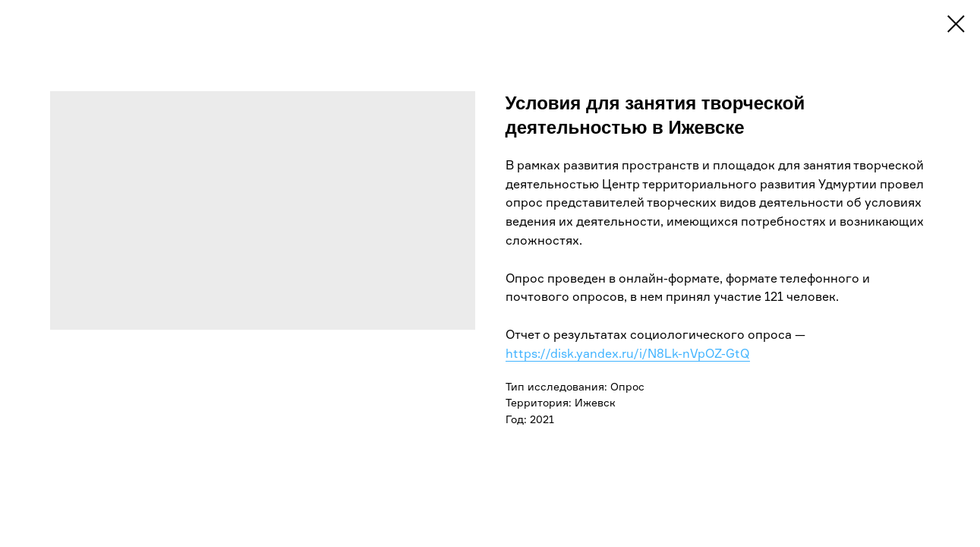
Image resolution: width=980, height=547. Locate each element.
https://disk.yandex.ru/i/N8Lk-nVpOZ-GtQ (628, 353)
